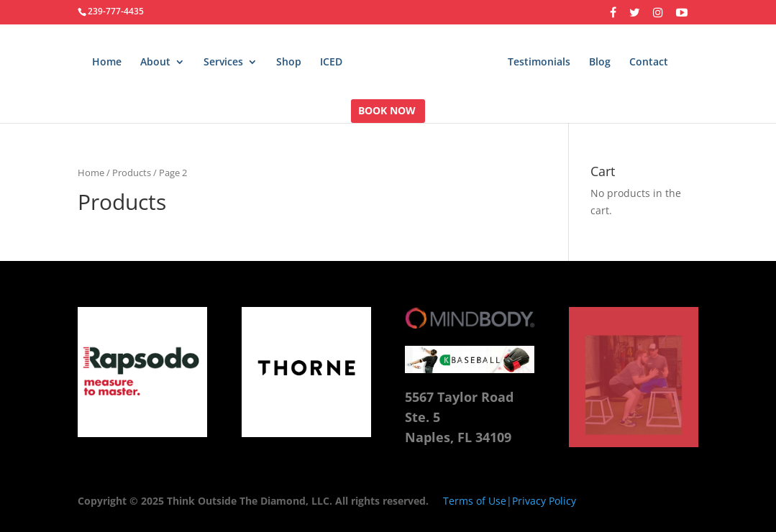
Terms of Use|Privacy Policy (510, 501)
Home (107, 63)
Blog (600, 63)
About (155, 63)
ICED (331, 63)
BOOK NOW (387, 111)
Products (132, 173)
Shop (289, 63)
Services (223, 63)
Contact (649, 63)
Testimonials (539, 63)
